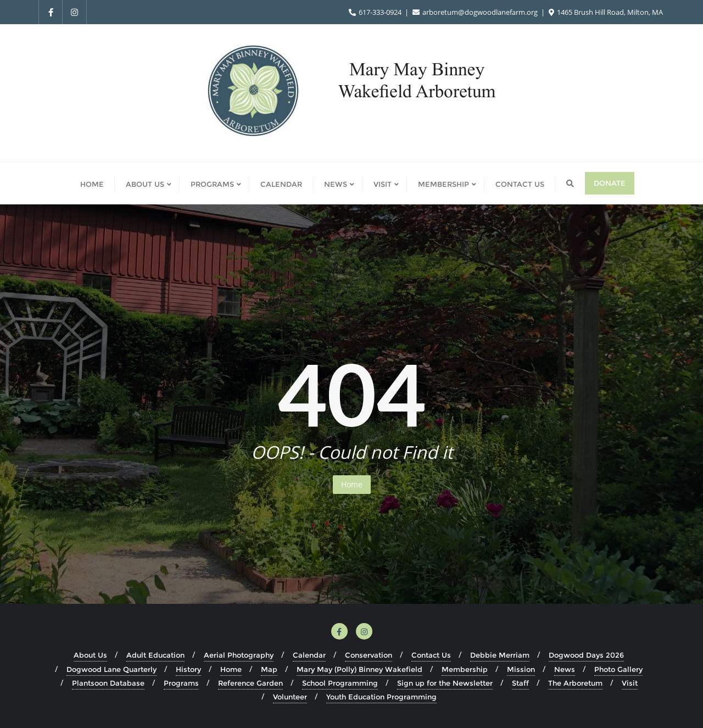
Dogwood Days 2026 (586, 655)
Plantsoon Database (108, 683)
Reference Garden (250, 683)
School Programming (340, 683)
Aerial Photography (239, 655)
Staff (520, 683)
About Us (90, 655)
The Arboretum (575, 683)
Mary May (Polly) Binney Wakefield (359, 669)
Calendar (309, 655)
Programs (181, 683)
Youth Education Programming (381, 697)
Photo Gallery (618, 669)
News (565, 669)
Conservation (369, 655)
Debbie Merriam (500, 655)
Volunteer (290, 697)
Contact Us (431, 655)
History (188, 669)
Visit (630, 683)
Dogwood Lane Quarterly (111, 669)
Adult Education (155, 655)
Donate (610, 183)
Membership (465, 669)
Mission (521, 669)
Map (269, 669)
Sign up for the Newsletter (445, 683)
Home (352, 484)
